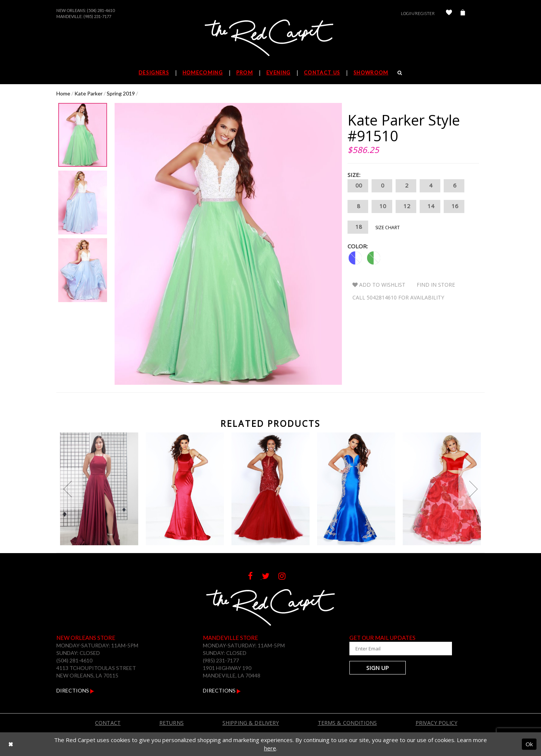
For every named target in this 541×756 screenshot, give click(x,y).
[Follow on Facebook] (255, 577)
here (270, 748)
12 (406, 206)
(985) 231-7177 (97, 16)
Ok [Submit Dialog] (529, 744)
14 (430, 206)
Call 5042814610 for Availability (398, 297)
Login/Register (418, 13)
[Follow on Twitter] (270, 577)
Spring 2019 (121, 93)
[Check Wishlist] (449, 13)
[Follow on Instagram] (286, 577)
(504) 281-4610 (101, 10)
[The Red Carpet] (270, 38)
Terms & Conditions (348, 723)
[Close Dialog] (11, 744)
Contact (108, 723)
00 (358, 186)
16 (454, 206)
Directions (75, 690)
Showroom (371, 73)
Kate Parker (88, 93)
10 (382, 206)
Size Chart (388, 228)
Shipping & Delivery (251, 723)
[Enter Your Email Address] (394, 649)
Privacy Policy (436, 723)
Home (63, 93)
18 (358, 227)
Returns (172, 723)
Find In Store (436, 285)
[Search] (400, 73)
